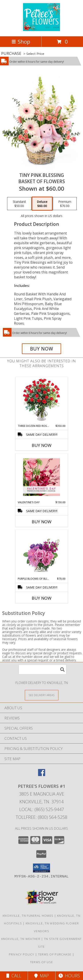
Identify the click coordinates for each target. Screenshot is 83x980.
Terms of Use (42, 962)
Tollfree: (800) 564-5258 (41, 817)
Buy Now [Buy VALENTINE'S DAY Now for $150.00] (42, 522)
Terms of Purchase (55, 954)
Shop (21, 42)
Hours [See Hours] (69, 976)
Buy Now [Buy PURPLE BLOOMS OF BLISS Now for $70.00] (42, 598)
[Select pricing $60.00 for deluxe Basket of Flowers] (42, 204)
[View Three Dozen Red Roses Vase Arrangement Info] (41, 401)
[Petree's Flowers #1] (41, 30)
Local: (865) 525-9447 (42, 809)
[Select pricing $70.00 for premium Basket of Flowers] (65, 204)
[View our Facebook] (42, 775)
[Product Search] (42, 669)
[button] (41, 868)
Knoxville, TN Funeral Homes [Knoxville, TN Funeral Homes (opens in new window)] (28, 916)
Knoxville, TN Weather (21, 939)
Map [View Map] (42, 976)
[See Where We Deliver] (42, 695)
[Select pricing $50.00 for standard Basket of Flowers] (19, 204)
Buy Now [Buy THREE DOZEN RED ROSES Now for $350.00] (42, 445)
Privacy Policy (22, 954)
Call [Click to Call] (14, 976)
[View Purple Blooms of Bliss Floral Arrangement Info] (41, 553)
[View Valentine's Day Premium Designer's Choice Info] (41, 477)
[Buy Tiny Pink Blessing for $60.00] (42, 349)
